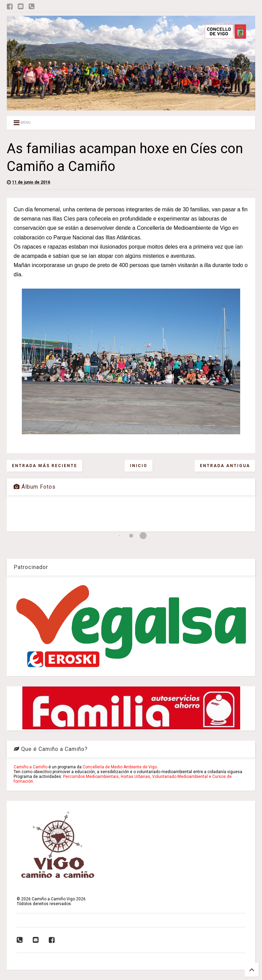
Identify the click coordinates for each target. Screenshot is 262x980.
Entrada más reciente (45, 466)
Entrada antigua (225, 466)
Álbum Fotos (35, 487)
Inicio (139, 466)
